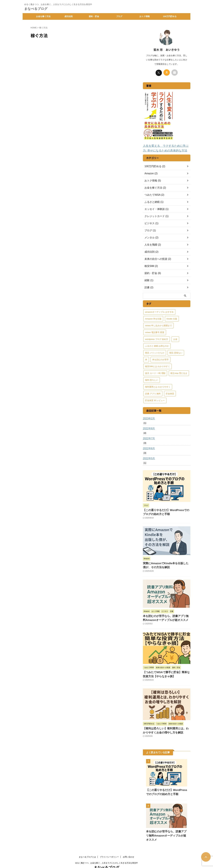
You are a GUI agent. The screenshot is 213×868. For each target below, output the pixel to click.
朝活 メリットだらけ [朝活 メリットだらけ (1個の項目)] (155, 352)
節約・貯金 (94, 16)
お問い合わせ (128, 847)
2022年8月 (148, 428)
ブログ (119, 16)
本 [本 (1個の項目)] (146, 359)
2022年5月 (148, 458)
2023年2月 (148, 418)
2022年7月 (148, 438)
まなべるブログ (36, 9)
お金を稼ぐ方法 (43, 16)
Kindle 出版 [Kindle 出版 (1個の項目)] (172, 318)
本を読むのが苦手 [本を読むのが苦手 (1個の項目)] (160, 359)
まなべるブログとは (87, 847)
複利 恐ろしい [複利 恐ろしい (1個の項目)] (152, 379)
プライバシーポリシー (109, 847)
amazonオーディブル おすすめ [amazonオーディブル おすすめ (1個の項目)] (159, 311)
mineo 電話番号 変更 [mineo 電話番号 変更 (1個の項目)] (155, 331)
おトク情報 (145, 16)
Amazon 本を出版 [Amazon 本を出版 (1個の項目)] (153, 318)
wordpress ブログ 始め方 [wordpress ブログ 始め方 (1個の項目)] (157, 338)
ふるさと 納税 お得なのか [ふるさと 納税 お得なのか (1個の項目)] (157, 345)
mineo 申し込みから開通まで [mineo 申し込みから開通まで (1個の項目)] (158, 325)
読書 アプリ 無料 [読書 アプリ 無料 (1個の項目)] (153, 393)
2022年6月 (148, 448)
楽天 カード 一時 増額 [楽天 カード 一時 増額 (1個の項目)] (155, 372)
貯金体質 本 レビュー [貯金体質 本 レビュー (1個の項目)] (155, 399)
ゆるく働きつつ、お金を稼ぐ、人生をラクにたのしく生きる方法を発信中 (106, 853)
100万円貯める (170, 16)
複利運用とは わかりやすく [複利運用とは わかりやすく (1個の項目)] (158, 386)
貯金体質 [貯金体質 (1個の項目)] (170, 393)
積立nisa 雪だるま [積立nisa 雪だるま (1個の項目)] (179, 372)
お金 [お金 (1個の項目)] (175, 338)
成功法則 (69, 16)
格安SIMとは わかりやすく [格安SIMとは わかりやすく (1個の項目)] (158, 365)
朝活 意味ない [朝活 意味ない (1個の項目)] (176, 352)
